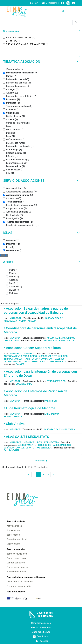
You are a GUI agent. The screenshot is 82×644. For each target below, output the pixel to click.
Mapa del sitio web (41, 632)
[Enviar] (76, 22)
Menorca (15, 338)
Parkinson (51, 401)
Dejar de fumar (14, 544)
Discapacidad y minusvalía (58, 341)
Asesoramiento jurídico (61, 338)
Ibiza (39, 442)
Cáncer (20, 364)
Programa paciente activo (19, 586)
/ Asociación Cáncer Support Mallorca (32, 348)
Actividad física (14, 526)
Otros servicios (56, 362)
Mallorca (16, 318)
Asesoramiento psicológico (20, 356)
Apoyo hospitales (34, 362)
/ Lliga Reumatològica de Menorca (29, 408)
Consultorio (11, 341)
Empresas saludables (17, 567)
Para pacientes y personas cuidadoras (26, 577)
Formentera (52, 442)
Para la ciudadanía (16, 521)
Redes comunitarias (16, 572)
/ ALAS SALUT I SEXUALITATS (26, 437)
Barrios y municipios (17, 554)
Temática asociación (42, 62)
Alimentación (13, 530)
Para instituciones (16, 592)
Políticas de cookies (41, 627)
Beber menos (13, 535)
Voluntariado (27, 321)
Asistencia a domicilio (39, 359)
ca (36, 3)
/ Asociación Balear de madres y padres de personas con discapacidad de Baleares (36, 311)
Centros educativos (16, 558)
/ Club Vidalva (14, 424)
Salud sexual (12, 450)
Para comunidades (16, 549)
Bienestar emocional (17, 539)
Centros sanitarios (16, 563)
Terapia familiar (14, 359)
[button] (41, 31)
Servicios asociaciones (42, 181)
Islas (42, 233)
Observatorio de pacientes (20, 582)
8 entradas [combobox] (42, 461)
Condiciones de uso (41, 623)
